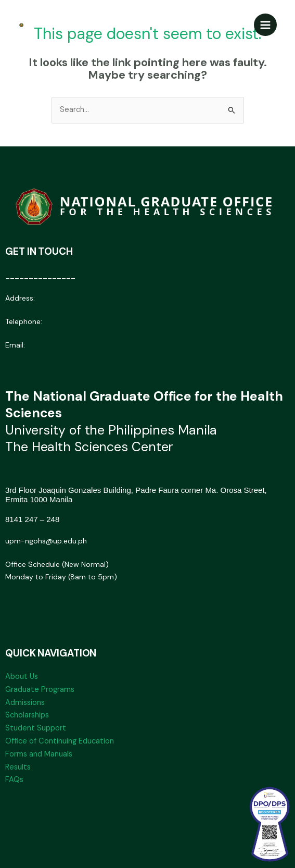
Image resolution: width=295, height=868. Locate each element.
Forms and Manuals (39, 754)
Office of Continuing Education (60, 741)
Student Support (36, 728)
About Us (22, 677)
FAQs (14, 780)
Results (18, 767)
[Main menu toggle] (265, 25)
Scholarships (27, 715)
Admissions (25, 703)
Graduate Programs (40, 690)
